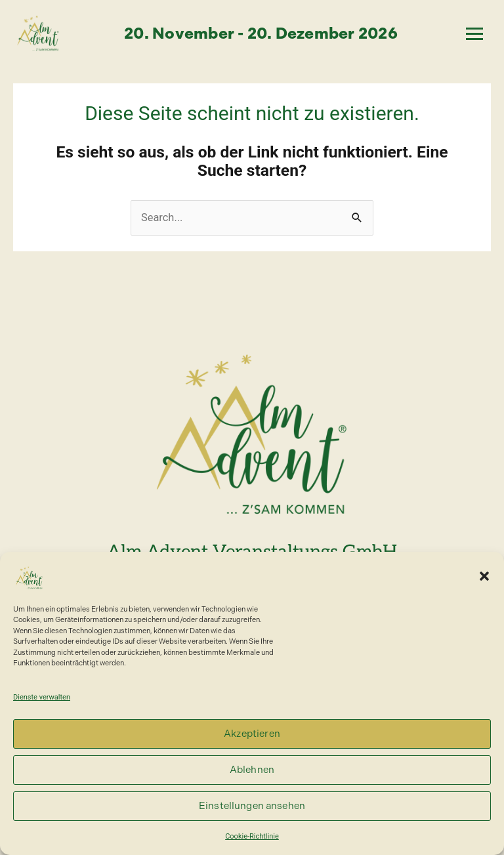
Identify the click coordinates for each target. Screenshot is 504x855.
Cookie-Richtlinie (252, 836)
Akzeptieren (252, 734)
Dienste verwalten (42, 697)
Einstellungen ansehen (252, 806)
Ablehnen (252, 770)
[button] (484, 576)
